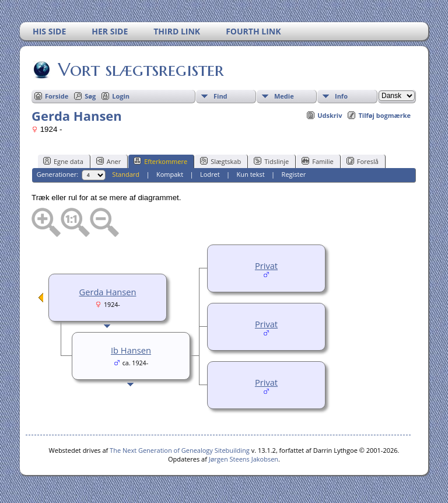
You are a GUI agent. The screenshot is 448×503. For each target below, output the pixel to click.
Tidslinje (271, 161)
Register (294, 174)
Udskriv (330, 115)
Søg (90, 96)
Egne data (63, 161)
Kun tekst (251, 174)
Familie (317, 161)
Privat (266, 266)
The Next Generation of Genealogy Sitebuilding (180, 450)
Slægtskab (220, 161)
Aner (108, 161)
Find (220, 96)
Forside (57, 96)
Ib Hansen (131, 350)
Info (341, 96)
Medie (284, 96)
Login (121, 96)
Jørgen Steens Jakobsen (244, 459)
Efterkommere (160, 161)
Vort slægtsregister (140, 69)
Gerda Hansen (108, 292)
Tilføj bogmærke (384, 115)
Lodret (210, 174)
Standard (126, 174)
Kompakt (170, 174)
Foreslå (363, 161)
